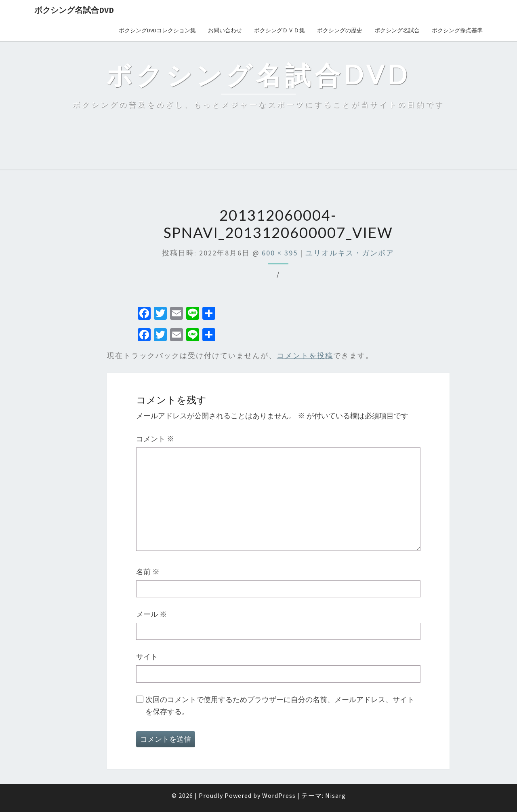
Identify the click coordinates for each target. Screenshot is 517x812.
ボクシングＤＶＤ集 (280, 30)
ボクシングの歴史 (340, 30)
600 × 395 (280, 253)
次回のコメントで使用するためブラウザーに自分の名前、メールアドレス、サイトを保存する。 (280, 706)
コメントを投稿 (305, 355)
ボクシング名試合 (397, 30)
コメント (155, 439)
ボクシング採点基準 (457, 30)
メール (151, 614)
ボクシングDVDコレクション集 (157, 30)
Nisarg (335, 795)
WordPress (279, 795)
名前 (148, 572)
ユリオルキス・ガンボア (350, 253)
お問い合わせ (225, 30)
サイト (147, 657)
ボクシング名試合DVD (74, 10)
